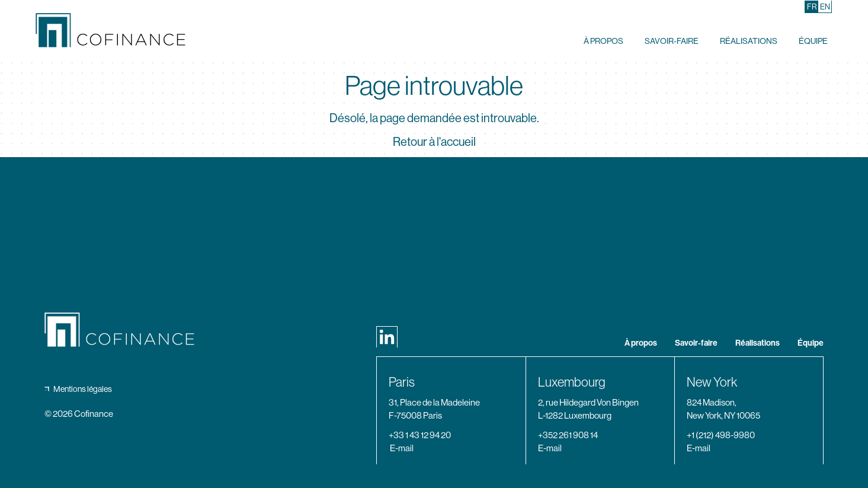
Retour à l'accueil (434, 142)
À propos (603, 41)
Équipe (813, 41)
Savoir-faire (672, 41)
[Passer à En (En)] (825, 7)
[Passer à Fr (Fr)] (812, 7)
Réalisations (749, 41)
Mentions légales (78, 389)
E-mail (402, 448)
